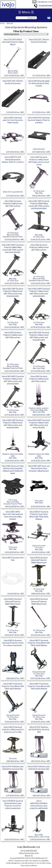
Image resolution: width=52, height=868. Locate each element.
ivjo (8, 4)
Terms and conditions (29, 865)
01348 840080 (43, 6)
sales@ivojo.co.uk (42, 2)
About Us (29, 856)
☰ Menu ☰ (26, 12)
